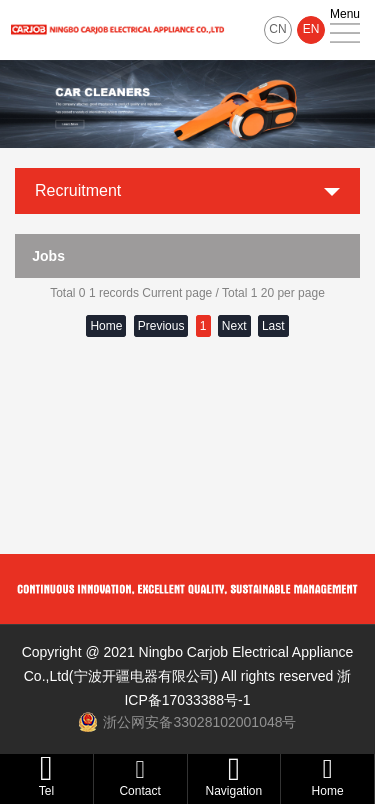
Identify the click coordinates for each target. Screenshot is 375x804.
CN (277, 29)
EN (311, 29)
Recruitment (78, 190)
